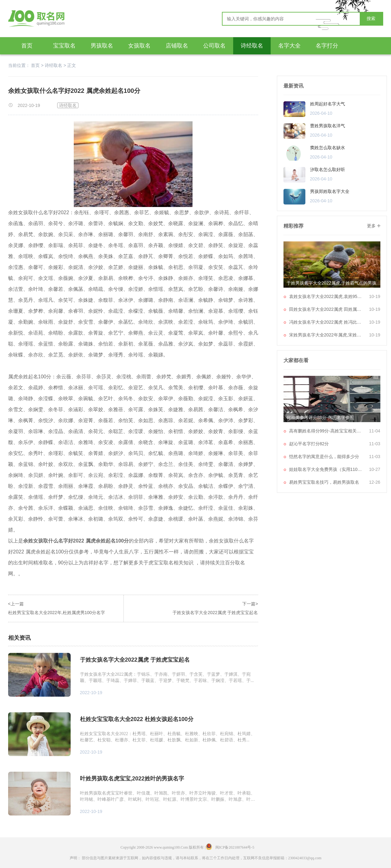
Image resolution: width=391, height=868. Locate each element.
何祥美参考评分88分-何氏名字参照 (320, 417)
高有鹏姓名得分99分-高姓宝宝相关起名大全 (327, 431)
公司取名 (214, 46)
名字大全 (289, 46)
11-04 (375, 431)
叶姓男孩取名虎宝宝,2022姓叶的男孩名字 (132, 779)
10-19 (375, 296)
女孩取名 (139, 46)
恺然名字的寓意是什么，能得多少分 (324, 457)
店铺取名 (177, 46)
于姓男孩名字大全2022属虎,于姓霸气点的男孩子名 (335, 283)
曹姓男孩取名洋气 (328, 126)
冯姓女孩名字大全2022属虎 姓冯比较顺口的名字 (327, 322)
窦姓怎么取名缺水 (328, 148)
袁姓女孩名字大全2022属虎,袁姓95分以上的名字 (327, 296)
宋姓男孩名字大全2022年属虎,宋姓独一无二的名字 (327, 335)
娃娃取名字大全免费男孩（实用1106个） (327, 469)
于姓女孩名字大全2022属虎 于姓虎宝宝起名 (215, 613)
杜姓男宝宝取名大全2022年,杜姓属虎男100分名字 (57, 613)
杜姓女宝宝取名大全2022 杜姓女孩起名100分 (137, 719)
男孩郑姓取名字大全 (330, 191)
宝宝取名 (64, 46)
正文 (72, 65)
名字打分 (327, 46)
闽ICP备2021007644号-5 (235, 847)
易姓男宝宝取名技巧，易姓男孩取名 (324, 482)
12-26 (375, 482)
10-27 (375, 469)
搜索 (371, 19)
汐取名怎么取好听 (328, 169)
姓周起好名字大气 (328, 104)
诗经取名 (252, 46)
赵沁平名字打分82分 (309, 444)
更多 (371, 226)
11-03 (375, 444)
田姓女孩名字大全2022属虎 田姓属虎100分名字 (327, 309)
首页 (27, 46)
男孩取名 (102, 46)
